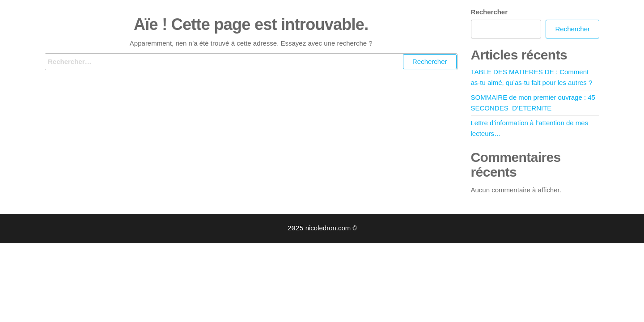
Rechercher (489, 12)
